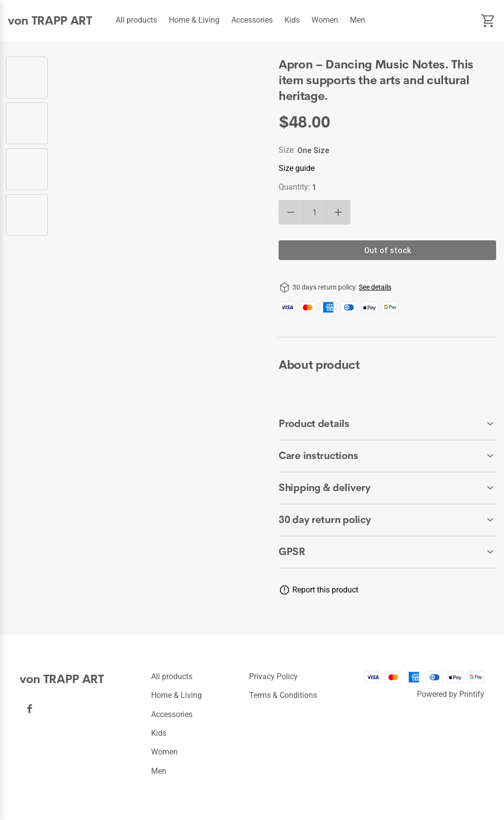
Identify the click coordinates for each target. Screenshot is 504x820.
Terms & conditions (283, 695)
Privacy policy (273, 676)
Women (325, 20)
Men (358, 20)
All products (136, 20)
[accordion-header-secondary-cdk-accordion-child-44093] (387, 456)
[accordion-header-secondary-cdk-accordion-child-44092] (387, 424)
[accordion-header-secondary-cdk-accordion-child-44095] (387, 552)
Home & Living (194, 20)
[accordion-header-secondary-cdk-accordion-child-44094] (387, 488)
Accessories (252, 20)
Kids (292, 20)
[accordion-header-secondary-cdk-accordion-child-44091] (387, 520)
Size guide (297, 168)
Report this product (325, 590)
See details (375, 287)
